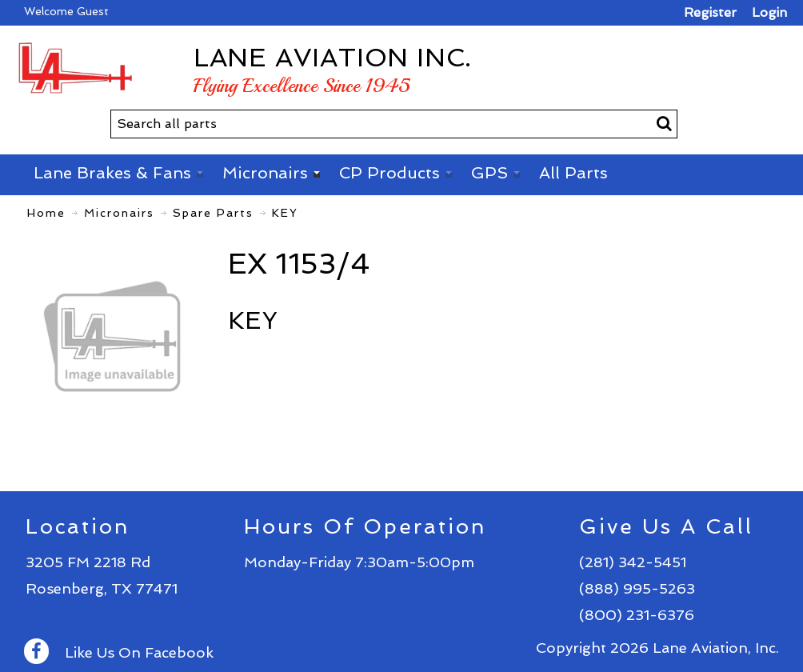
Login (769, 12)
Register (710, 12)
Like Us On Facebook (119, 652)
